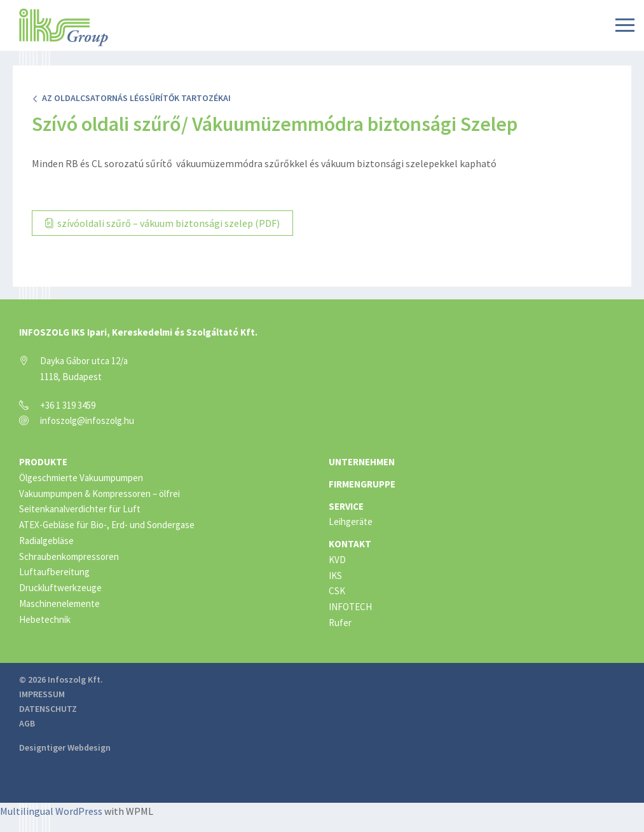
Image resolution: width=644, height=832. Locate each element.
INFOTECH (350, 607)
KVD (337, 560)
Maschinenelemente (59, 604)
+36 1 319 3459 (68, 405)
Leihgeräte (351, 522)
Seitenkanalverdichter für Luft (80, 509)
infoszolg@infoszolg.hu (87, 420)
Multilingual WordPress (51, 811)
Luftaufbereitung (54, 572)
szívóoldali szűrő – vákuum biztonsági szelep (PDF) (162, 223)
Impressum (42, 694)
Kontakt (350, 544)
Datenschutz (48, 709)
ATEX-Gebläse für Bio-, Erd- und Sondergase (107, 525)
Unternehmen (362, 462)
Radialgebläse (46, 541)
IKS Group (64, 27)
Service (346, 506)
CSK (337, 591)
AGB (27, 723)
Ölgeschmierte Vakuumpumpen (81, 478)
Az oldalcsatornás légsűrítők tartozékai (131, 98)
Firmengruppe (362, 484)
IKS (335, 576)
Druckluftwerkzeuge (60, 588)
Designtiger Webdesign (65, 747)
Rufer (340, 623)
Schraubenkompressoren (69, 556)
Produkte (43, 462)
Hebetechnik (45, 619)
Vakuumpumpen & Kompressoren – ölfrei (99, 494)
